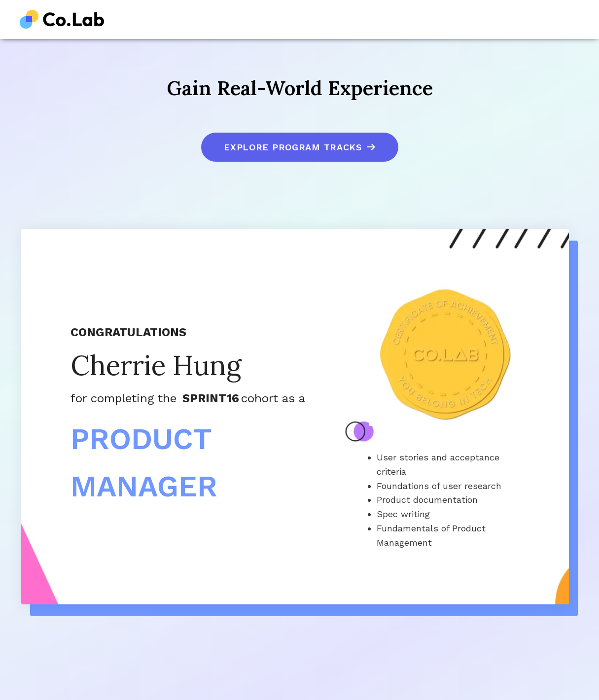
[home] (62, 19)
